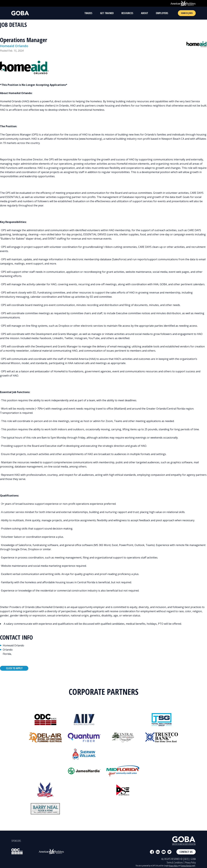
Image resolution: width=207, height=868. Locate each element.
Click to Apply (14, 668)
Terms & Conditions (175, 862)
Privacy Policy (190, 862)
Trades (88, 13)
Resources (127, 13)
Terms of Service (186, 866)
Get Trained (107, 13)
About (145, 13)
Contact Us (186, 852)
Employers (162, 13)
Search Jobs (187, 13)
